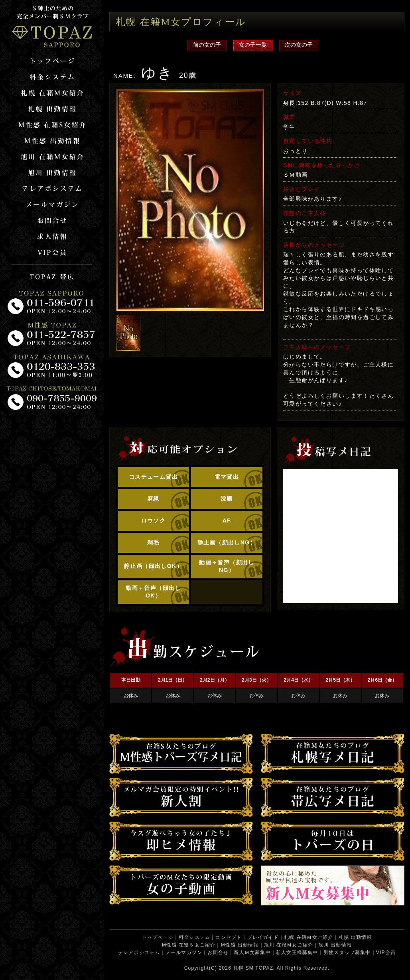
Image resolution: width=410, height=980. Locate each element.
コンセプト (229, 937)
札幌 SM (243, 968)
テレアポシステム (139, 952)
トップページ (158, 937)
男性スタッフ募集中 (347, 952)
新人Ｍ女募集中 (252, 952)
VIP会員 (386, 952)
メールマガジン (184, 952)
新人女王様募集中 (297, 952)
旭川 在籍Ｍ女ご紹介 (289, 945)
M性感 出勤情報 (240, 945)
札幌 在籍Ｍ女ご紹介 (308, 937)
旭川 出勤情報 (335, 945)
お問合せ (218, 952)
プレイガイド (263, 937)
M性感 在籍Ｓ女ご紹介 (189, 945)
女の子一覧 (253, 45)
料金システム (194, 937)
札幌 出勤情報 (355, 937)
